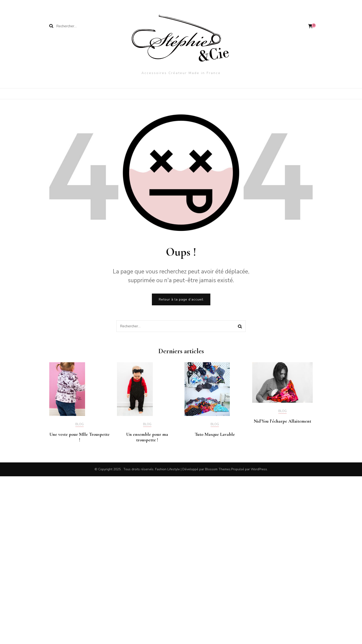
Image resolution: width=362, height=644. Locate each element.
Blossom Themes (218, 469)
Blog (80, 424)
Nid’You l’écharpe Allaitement (282, 421)
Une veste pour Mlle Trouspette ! (80, 437)
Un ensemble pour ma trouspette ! (147, 437)
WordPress (259, 469)
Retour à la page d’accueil (181, 299)
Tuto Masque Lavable (215, 434)
